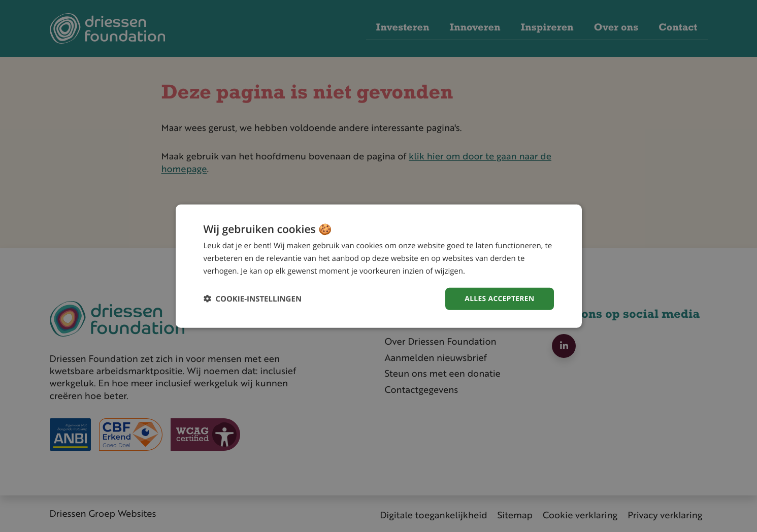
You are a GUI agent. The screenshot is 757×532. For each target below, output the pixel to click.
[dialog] (379, 266)
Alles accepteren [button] (499, 298)
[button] (253, 299)
